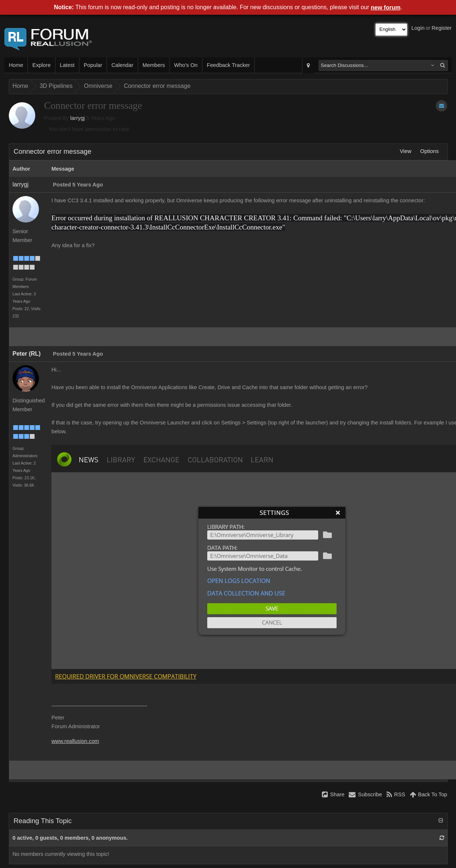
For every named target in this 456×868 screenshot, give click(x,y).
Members (154, 65)
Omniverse (98, 86)
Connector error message (157, 86)
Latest (67, 65)
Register (441, 28)
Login (418, 28)
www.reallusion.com (75, 741)
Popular (93, 65)
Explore (42, 65)
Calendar (122, 65)
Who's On (186, 65)
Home (16, 65)
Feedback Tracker (228, 65)
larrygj (78, 118)
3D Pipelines (56, 86)
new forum (386, 8)
